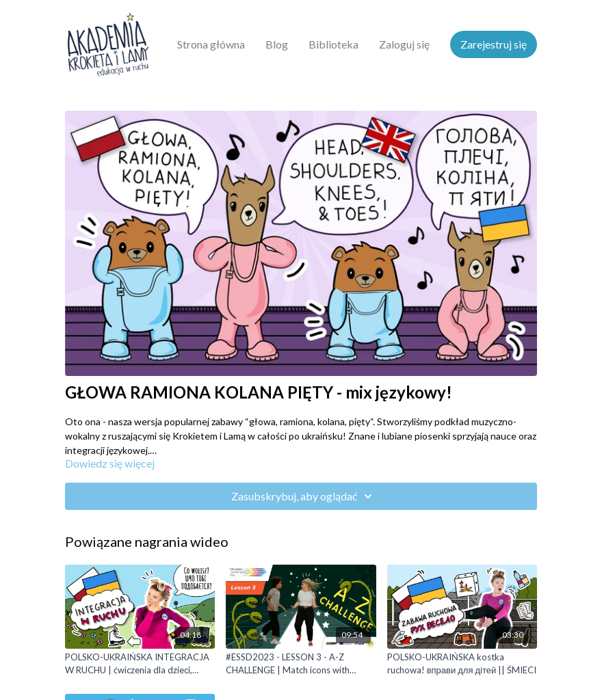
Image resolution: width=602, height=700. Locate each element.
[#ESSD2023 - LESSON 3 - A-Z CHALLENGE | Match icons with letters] (301, 664)
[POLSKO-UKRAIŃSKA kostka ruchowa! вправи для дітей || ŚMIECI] (462, 664)
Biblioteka (333, 44)
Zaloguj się (404, 44)
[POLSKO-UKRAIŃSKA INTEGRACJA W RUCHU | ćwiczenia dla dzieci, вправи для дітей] (140, 664)
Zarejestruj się (494, 44)
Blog (277, 44)
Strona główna (211, 44)
